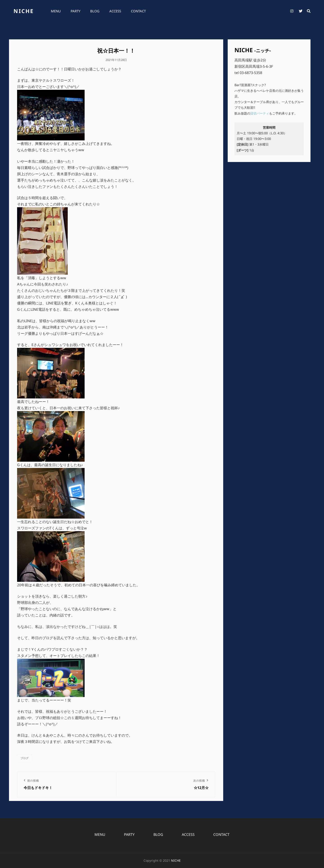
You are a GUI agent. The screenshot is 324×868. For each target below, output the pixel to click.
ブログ (25, 758)
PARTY (75, 11)
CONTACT (138, 11)
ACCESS (115, 11)
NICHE (24, 11)
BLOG (95, 11)
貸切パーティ (260, 113)
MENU (56, 11)
